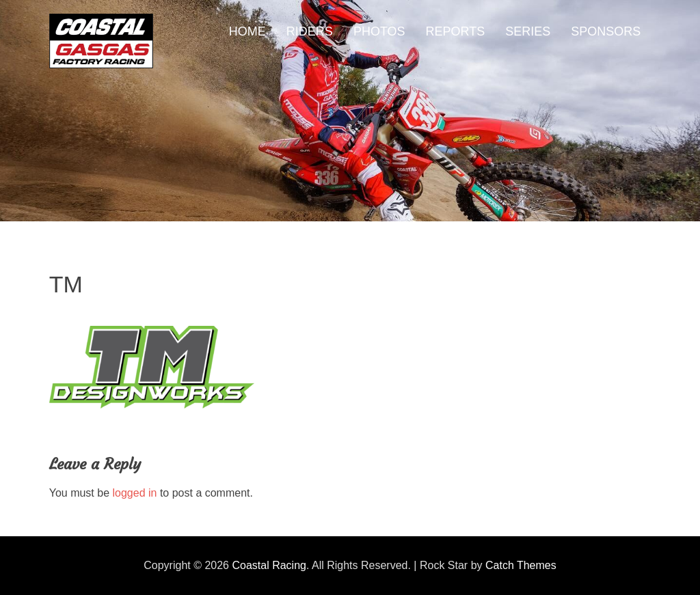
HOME (247, 31)
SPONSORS (606, 31)
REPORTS (456, 31)
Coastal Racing (269, 565)
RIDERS (310, 31)
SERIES (528, 31)
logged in (135, 493)
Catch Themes (521, 565)
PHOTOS (379, 31)
